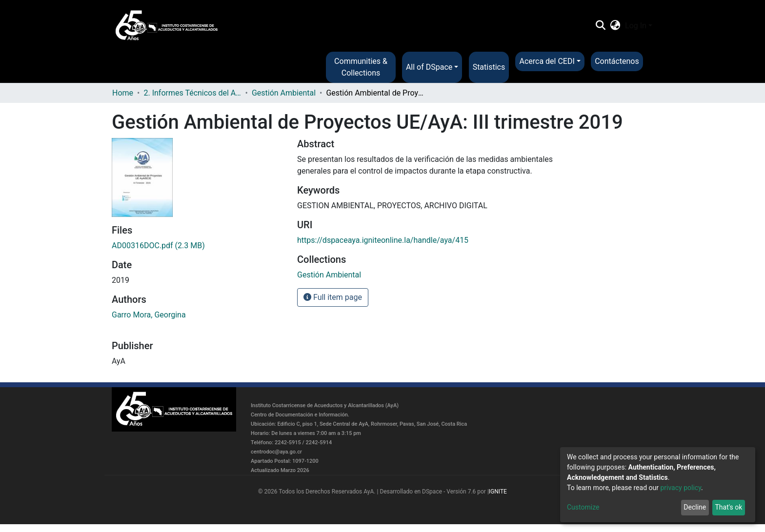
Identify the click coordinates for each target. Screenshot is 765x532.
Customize (583, 507)
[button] (615, 26)
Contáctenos (617, 61)
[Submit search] (600, 26)
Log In (636, 26)
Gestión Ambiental (284, 93)
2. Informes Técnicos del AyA (192, 93)
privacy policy (681, 488)
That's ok (728, 507)
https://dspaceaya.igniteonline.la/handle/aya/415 (383, 240)
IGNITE (498, 492)
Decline (695, 507)
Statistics (489, 67)
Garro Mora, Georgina (149, 315)
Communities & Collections (361, 67)
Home (123, 93)
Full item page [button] (333, 297)
